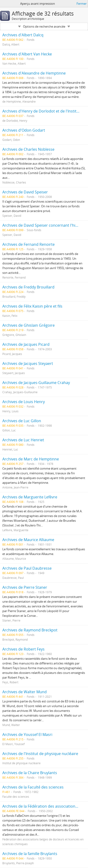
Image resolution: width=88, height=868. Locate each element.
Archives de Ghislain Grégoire (29, 325)
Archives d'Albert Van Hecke (27, 54)
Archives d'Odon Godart (24, 130)
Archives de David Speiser (25, 192)
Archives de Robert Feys (23, 649)
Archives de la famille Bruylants (30, 854)
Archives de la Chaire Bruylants (30, 773)
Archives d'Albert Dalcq (23, 35)
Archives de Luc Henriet (23, 440)
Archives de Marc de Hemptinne (31, 459)
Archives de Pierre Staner (25, 587)
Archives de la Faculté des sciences (33, 787)
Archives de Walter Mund (25, 692)
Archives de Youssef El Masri (27, 734)
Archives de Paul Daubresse (27, 568)
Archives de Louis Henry (24, 402)
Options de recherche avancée (44, 26)
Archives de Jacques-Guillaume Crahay (36, 383)
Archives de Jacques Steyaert (28, 363)
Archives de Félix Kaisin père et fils (32, 306)
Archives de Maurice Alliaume (28, 540)
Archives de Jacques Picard (26, 344)
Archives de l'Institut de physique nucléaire (40, 754)
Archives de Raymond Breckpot (30, 630)
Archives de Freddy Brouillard (28, 287)
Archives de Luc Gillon (22, 421)
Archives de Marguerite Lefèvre (30, 497)
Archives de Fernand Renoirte (29, 244)
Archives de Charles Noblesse (28, 149)
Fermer (82, 4)
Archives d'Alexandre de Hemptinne (34, 73)
